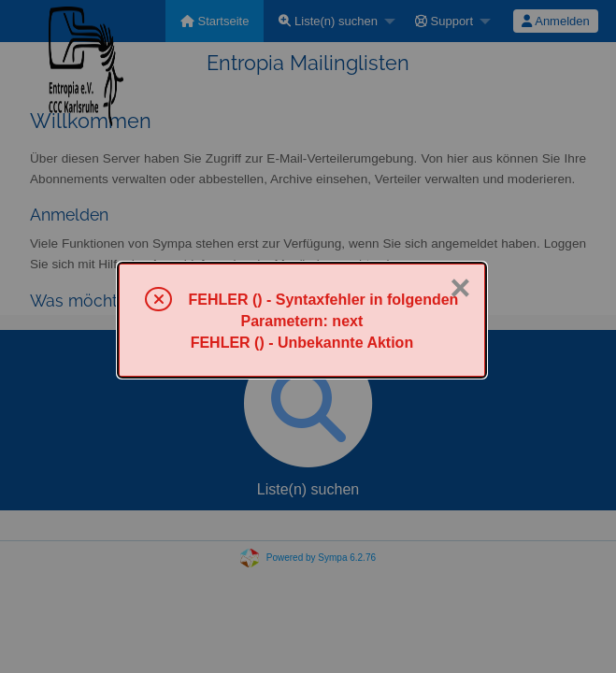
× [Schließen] (460, 288)
